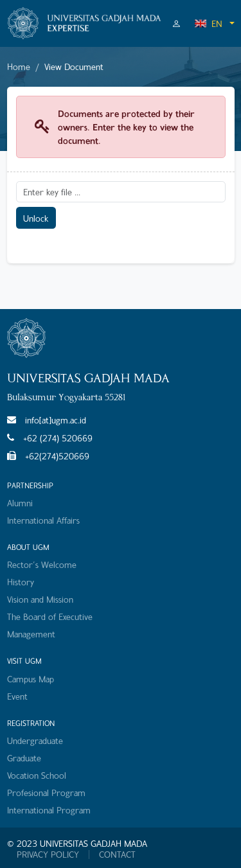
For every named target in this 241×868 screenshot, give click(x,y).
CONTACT (117, 855)
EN (208, 23)
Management (31, 634)
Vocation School (37, 775)
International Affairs (43, 520)
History (21, 582)
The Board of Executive (50, 616)
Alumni (20, 503)
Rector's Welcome (42, 564)
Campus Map (31, 679)
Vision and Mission (40, 599)
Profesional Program (46, 793)
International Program (49, 810)
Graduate (24, 758)
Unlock (36, 218)
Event (17, 696)
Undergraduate (35, 740)
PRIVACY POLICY (48, 855)
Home (19, 66)
